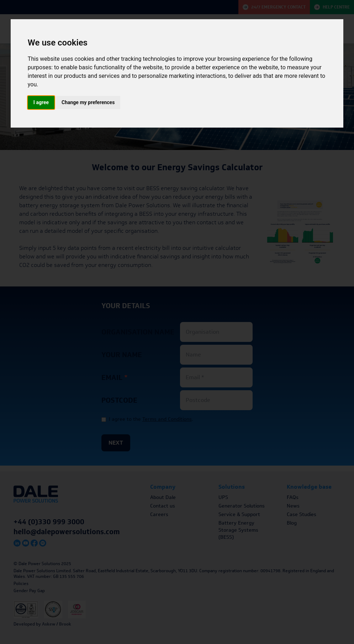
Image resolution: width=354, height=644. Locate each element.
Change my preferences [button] (88, 102)
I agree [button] (41, 102)
